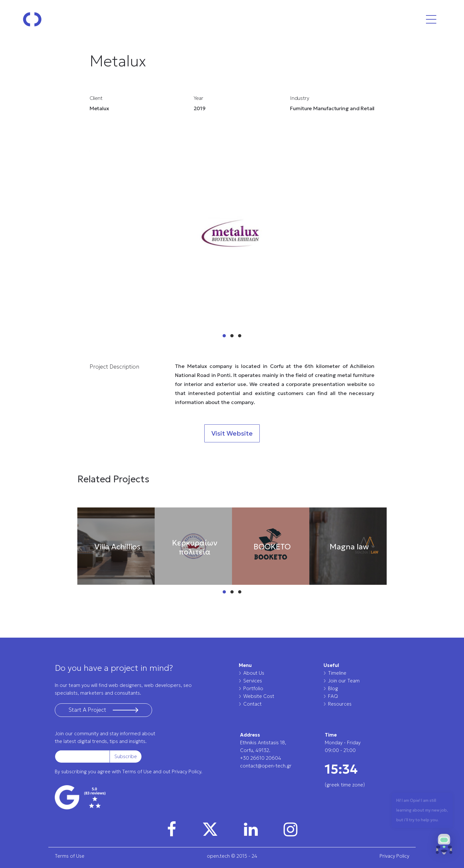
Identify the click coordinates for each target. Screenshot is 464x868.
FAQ (333, 696)
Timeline (337, 673)
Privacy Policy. (187, 772)
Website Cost (259, 696)
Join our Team (344, 681)
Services (253, 681)
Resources (340, 704)
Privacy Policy (394, 856)
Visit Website (232, 433)
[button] (444, 846)
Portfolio (253, 688)
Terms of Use (137, 772)
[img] (172, 829)
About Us (254, 673)
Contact (252, 704)
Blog (333, 688)
